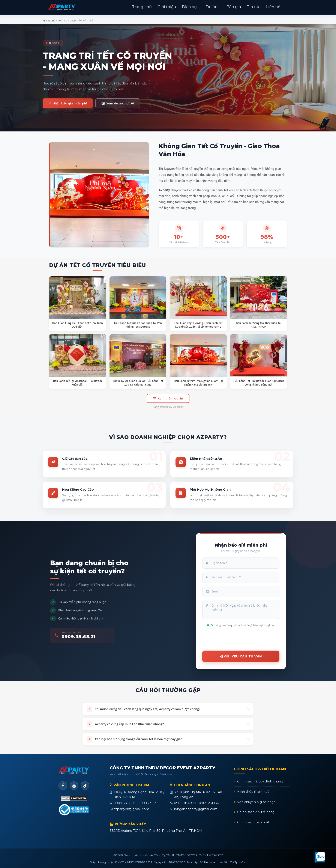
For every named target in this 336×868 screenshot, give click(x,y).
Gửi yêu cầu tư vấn (241, 656)
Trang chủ (142, 7)
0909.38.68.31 (78, 637)
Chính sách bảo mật (253, 822)
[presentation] (241, 638)
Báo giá (234, 7)
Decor (73, 20)
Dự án (213, 7)
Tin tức (254, 7)
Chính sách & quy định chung (260, 781)
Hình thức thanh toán (254, 792)
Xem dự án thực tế (118, 103)
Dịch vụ (191, 7)
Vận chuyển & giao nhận (256, 802)
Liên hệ (273, 7)
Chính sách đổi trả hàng (256, 812)
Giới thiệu (167, 7)
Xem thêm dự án (168, 398)
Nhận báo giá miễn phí (68, 103)
